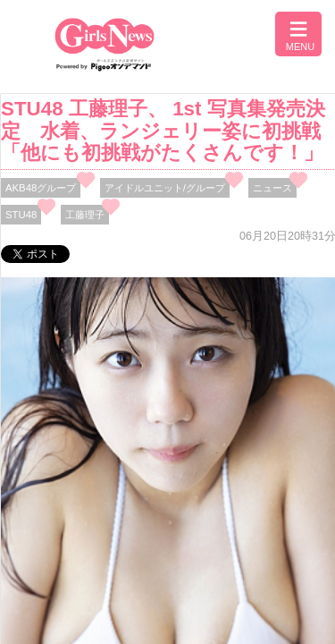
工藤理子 (85, 215)
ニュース (272, 188)
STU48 (21, 215)
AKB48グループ (41, 188)
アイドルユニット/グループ (165, 188)
